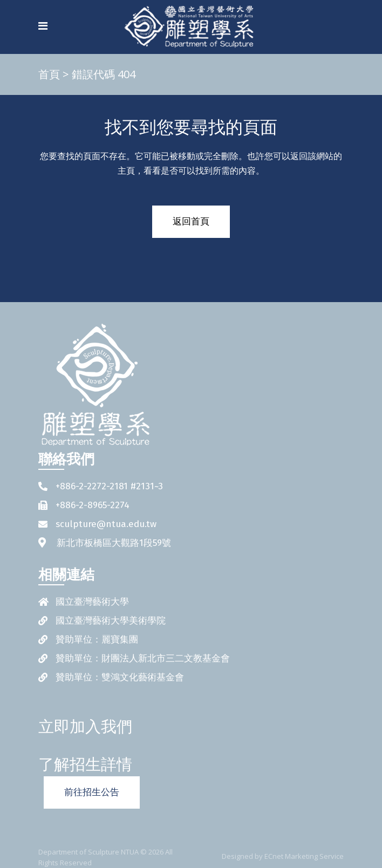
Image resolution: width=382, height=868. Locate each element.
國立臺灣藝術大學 (92, 602)
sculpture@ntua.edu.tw (106, 524)
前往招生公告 (92, 792)
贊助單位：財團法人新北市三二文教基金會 (143, 658)
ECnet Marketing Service (304, 856)
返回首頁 (191, 221)
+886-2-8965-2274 (93, 505)
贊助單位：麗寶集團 (97, 640)
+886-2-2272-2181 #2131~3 (109, 486)
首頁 (49, 74)
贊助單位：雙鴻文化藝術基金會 (120, 677)
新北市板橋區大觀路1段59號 (114, 543)
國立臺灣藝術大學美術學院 (111, 621)
